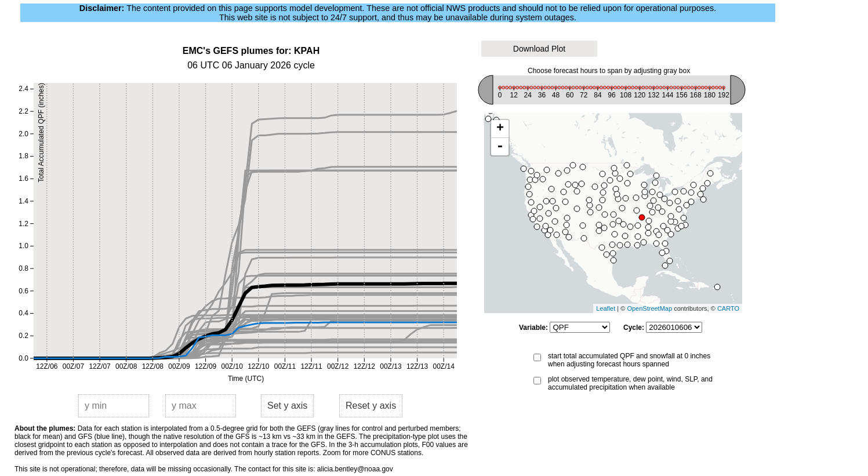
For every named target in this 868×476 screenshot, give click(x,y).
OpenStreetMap (649, 308)
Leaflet (606, 308)
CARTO (728, 308)
